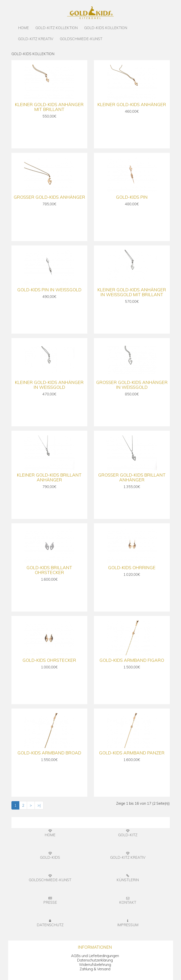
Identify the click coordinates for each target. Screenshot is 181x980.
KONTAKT (128, 901)
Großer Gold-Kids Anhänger (49, 197)
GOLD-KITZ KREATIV (36, 39)
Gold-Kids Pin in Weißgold (49, 290)
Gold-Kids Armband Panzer (132, 753)
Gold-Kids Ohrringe (132, 568)
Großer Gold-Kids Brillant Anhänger (132, 477)
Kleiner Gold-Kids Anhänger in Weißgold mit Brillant (132, 292)
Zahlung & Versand (95, 969)
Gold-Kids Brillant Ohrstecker (49, 570)
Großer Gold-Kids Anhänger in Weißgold (132, 385)
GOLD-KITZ (128, 833)
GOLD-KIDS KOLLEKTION (106, 28)
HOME (23, 28)
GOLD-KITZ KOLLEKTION (57, 28)
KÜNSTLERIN (128, 878)
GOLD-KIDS (50, 856)
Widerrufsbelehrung (95, 964)
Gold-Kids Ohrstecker (49, 660)
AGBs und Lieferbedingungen (95, 956)
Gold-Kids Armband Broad (49, 753)
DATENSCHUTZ (50, 923)
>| (39, 805)
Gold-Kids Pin (132, 197)
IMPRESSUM (128, 923)
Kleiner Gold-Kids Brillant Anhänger (49, 477)
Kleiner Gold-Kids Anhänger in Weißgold (49, 385)
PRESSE (50, 901)
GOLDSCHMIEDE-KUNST (81, 39)
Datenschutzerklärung (95, 960)
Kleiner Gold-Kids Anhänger (132, 104)
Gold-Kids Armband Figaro (132, 660)
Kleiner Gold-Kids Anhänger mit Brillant (49, 107)
